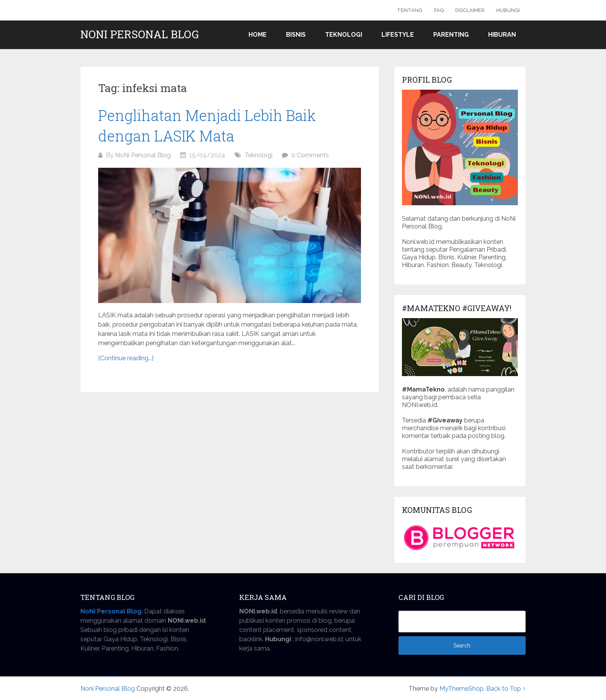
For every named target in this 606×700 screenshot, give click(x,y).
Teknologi (344, 35)
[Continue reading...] (126, 358)
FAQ (439, 10)
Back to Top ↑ (506, 689)
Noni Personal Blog (140, 34)
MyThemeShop (461, 689)
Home (258, 35)
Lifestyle (398, 35)
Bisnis (296, 35)
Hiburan (502, 35)
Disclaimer (470, 10)
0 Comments (310, 155)
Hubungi (508, 10)
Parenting (451, 35)
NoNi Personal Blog (143, 155)
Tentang (410, 10)
